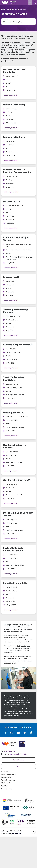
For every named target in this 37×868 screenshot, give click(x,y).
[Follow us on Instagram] (12, 733)
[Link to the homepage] (9, 3)
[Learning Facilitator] (18, 424)
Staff (18, 766)
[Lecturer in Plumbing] (18, 116)
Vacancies (6, 20)
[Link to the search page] (35, 3)
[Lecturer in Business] (18, 149)
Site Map (4, 786)
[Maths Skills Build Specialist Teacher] (18, 526)
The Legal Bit (6, 783)
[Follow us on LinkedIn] (25, 733)
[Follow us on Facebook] (6, 733)
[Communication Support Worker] (18, 253)
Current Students (18, 760)
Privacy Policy (6, 777)
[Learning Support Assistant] (18, 357)
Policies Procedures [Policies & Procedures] (9, 774)
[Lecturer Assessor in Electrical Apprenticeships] (18, 181)
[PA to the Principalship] (18, 597)
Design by (13, 834)
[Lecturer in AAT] (18, 289)
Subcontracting (7, 789)
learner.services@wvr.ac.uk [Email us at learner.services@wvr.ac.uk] (16, 754)
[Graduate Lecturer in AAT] (18, 492)
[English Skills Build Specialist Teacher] (18, 561)
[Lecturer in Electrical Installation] (18, 83)
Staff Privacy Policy (24, 656)
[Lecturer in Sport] (18, 215)
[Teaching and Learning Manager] (18, 323)
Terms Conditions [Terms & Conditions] (8, 780)
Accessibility (6, 771)
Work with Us (10, 9)
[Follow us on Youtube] (18, 733)
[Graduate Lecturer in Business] (18, 458)
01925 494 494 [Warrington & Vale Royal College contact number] (10, 751)
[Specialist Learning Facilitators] (18, 391)
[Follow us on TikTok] (31, 733)
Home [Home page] (3, 9)
